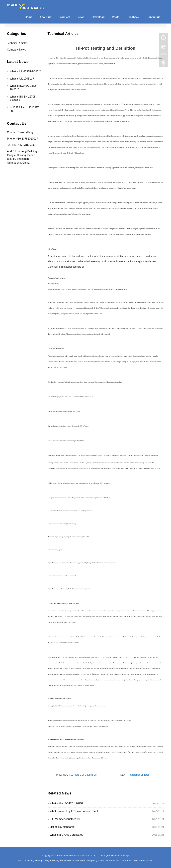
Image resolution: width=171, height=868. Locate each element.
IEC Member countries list (65, 819)
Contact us (153, 17)
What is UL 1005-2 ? (22, 79)
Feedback (133, 17)
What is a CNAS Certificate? (67, 835)
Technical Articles (17, 43)
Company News (16, 50)
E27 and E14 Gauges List (84, 775)
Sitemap (125, 855)
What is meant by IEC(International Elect (74, 811)
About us (45, 17)
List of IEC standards (62, 827)
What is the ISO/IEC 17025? (67, 803)
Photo (116, 17)
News (81, 17)
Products (64, 17)
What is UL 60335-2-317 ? (25, 71)
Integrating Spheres (139, 775)
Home (29, 17)
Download (98, 17)
